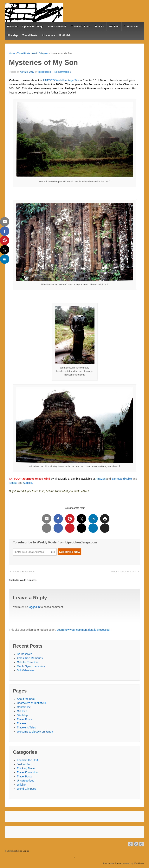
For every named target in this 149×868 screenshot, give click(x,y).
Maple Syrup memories (31, 666)
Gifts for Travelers (28, 662)
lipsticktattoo (44, 72)
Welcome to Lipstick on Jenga (25, 27)
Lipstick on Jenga (20, 851)
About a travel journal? (123, 572)
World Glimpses (40, 53)
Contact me (131, 27)
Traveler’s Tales (81, 27)
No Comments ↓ (63, 72)
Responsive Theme (112, 863)
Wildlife (21, 785)
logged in (34, 607)
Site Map (13, 35)
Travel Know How (27, 772)
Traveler (100, 27)
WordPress (139, 863)
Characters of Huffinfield (57, 35)
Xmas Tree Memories (30, 658)
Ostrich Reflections (24, 572)
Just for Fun (24, 764)
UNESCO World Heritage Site (61, 80)
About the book (57, 27)
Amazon (101, 479)
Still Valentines (26, 670)
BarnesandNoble (122, 479)
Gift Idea (114, 27)
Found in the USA (28, 760)
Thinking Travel (26, 768)
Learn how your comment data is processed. (84, 630)
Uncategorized (26, 781)
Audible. (28, 483)
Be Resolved (25, 654)
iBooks (13, 483)
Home (12, 53)
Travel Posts (30, 35)
